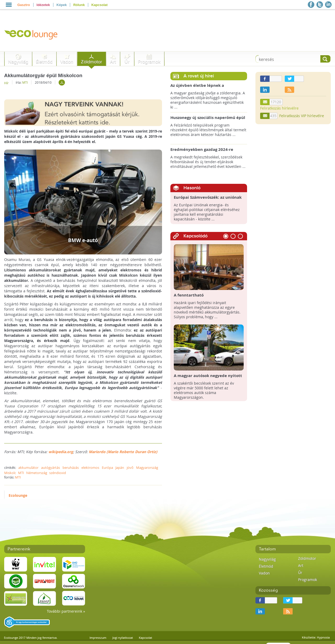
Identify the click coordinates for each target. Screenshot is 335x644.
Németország (37, 473)
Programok (149, 62)
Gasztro (24, 5)
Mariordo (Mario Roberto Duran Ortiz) (123, 452)
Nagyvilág (18, 62)
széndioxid (58, 473)
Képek (62, 5)
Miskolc (10, 473)
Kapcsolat (99, 5)
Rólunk (79, 5)
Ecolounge (18, 495)
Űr (127, 62)
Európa (107, 468)
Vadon (67, 62)
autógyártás (51, 468)
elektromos (90, 468)
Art (113, 62)
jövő (130, 468)
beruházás (71, 468)
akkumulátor (28, 468)
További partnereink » (66, 611)
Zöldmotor (91, 62)
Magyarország (147, 468)
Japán (120, 468)
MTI (25, 82)
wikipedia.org (61, 452)
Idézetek (43, 5)
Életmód (44, 62)
